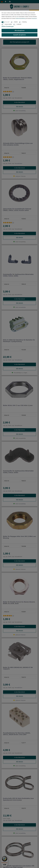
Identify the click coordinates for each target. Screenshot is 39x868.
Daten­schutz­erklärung (21, 18)
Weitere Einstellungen (8, 26)
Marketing (24, 22)
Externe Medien (8, 24)
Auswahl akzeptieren (19, 35)
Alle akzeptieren (20, 31)
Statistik (16, 22)
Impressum (34, 18)
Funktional (19, 24)
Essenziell (7, 22)
